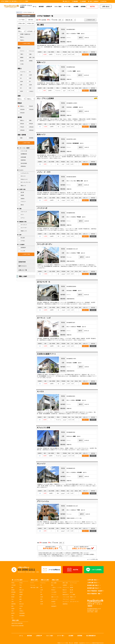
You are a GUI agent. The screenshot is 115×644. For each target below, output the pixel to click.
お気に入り (85, 54)
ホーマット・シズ (44, 318)
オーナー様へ (68, 7)
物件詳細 (93, 54)
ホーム (35, 7)
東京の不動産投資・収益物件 (95, 591)
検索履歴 (83, 1)
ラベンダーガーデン (45, 244)
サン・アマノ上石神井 (45, 98)
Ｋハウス (40, 392)
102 (40, 127)
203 (40, 493)
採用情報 (83, 7)
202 (40, 200)
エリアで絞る (22, 20)
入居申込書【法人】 (93, 583)
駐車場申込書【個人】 (93, 585)
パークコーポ (42, 208)
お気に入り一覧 (23, 270)
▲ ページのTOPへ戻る (93, 559)
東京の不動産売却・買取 (94, 594)
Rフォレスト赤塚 (44, 428)
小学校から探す (22, 23)
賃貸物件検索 (22, 262)
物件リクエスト (23, 266)
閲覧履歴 (75, 1)
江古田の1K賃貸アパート (47, 354)
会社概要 (76, 7)
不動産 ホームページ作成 (63, 643)
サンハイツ (41, 464)
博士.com (71, 643)
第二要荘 (40, 25)
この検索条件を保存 (90, 20)
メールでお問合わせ (51, 570)
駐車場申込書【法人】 (93, 588)
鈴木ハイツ (41, 134)
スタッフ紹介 (58, 7)
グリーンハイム (43, 501)
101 (40, 346)
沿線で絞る (31, 20)
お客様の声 (49, 7)
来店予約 (73, 570)
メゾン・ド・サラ (44, 172)
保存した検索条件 (93, 1)
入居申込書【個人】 (93, 580)
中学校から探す (31, 23)
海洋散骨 (76, 643)
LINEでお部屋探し (94, 570)
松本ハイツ (41, 62)
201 (40, 164)
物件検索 (41, 7)
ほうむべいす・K (44, 282)
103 (40, 456)
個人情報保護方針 (91, 636)
